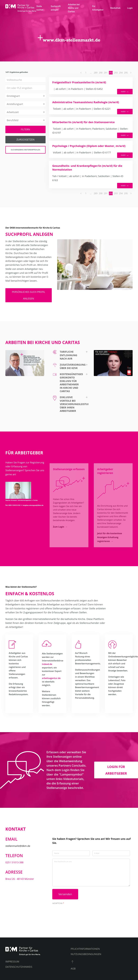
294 (121, 73)
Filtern (25, 129)
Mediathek (115, 8)
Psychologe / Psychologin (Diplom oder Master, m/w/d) (89, 146)
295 (126, 73)
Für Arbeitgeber (98, 8)
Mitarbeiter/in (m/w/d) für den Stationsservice (83, 122)
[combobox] (25, 88)
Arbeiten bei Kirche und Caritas (74, 8)
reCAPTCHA (58, 903)
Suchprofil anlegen (56, 8)
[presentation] (73, 911)
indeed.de (47, 664)
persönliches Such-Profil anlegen (29, 295)
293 (116, 73)
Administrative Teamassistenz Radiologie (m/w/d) (86, 102)
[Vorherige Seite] (81, 73)
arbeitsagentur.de (51, 678)
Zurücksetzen (25, 140)
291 (106, 73)
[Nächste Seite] (131, 73)
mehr (125, 92)
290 (101, 73)
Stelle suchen (40, 8)
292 (111, 73)
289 (96, 73)
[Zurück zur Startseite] (21, 8)
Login (130, 8)
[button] (69, 355)
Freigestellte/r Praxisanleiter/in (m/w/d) (79, 82)
